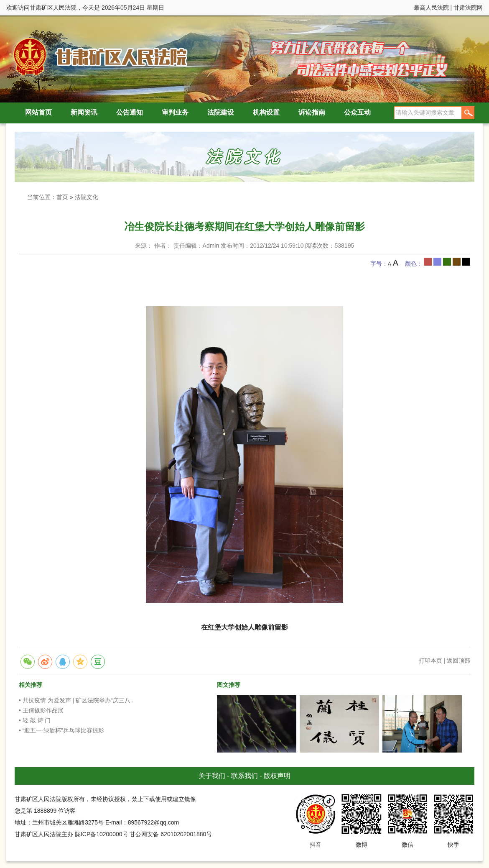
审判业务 (175, 112)
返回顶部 (458, 661)
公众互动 (357, 112)
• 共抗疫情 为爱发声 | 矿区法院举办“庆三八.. (76, 700)
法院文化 (87, 197)
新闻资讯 (84, 112)
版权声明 (277, 776)
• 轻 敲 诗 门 (35, 720)
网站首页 (38, 112)
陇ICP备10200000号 (102, 834)
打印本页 (430, 661)
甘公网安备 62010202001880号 (171, 834)
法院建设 (221, 112)
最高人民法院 (431, 8)
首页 (62, 197)
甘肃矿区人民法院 (98, 56)
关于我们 (212, 776)
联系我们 (244, 776)
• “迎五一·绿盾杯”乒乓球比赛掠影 (61, 730)
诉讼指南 (312, 112)
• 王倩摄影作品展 (41, 710)
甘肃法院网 (468, 8)
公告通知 (130, 112)
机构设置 (266, 112)
